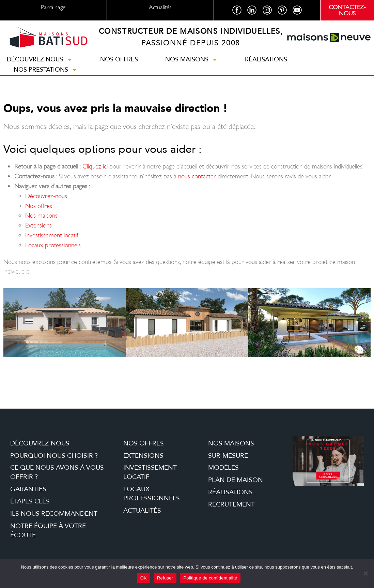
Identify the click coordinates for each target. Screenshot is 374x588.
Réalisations (266, 59)
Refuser (165, 578)
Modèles (223, 468)
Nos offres (119, 59)
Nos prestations (46, 70)
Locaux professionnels (53, 245)
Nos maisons (192, 59)
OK (144, 578)
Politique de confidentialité (210, 578)
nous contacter (197, 176)
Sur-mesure (228, 456)
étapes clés (30, 501)
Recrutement (231, 504)
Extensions (38, 225)
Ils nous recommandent (54, 514)
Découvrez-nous (40, 59)
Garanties (28, 489)
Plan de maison (236, 480)
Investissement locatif (52, 235)
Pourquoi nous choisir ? (54, 456)
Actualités (142, 511)
